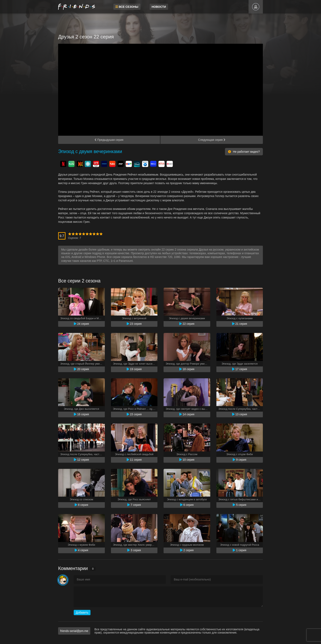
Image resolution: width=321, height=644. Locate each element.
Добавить (82, 613)
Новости (159, 7)
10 (101, 234)
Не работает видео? (244, 152)
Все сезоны (127, 7)
